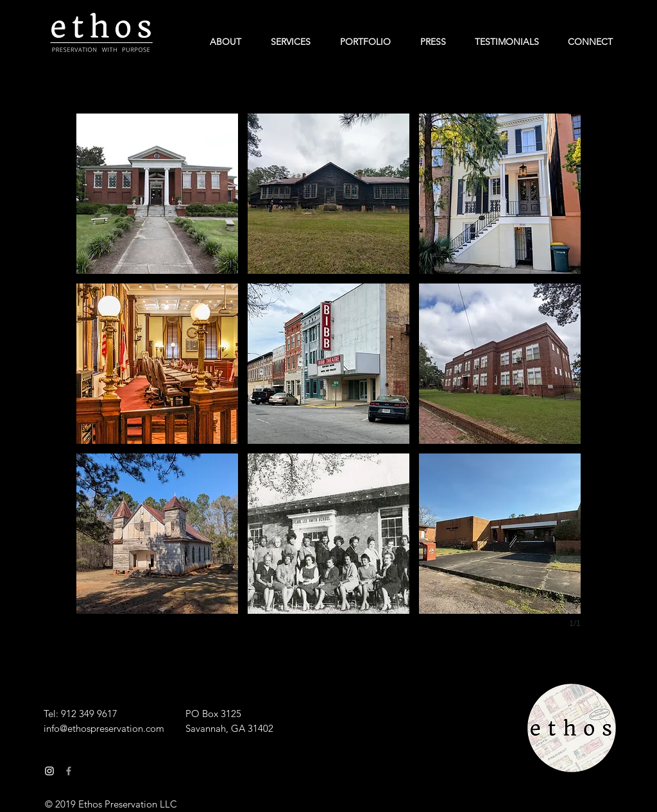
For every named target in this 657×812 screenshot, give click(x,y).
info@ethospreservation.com (104, 728)
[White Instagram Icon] (49, 771)
